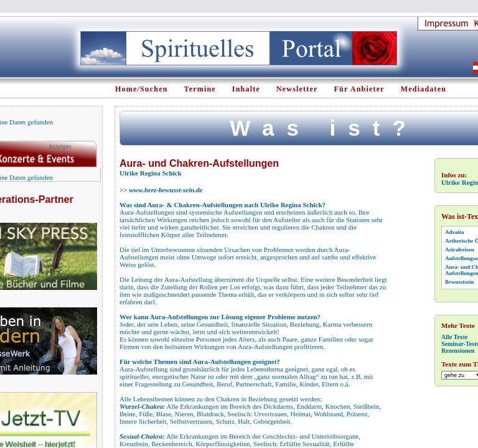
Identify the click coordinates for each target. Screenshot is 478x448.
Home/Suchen (142, 89)
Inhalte (246, 89)
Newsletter (297, 89)
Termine (200, 89)
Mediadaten (424, 89)
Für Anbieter (359, 89)
